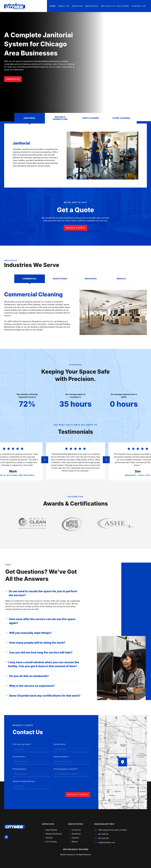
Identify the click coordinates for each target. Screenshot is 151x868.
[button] (45, 460)
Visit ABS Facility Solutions (75, 849)
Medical (75, 842)
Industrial (75, 838)
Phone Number (20, 769)
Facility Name (60, 744)
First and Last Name (22, 744)
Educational (76, 834)
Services (77, 6)
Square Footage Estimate (24, 781)
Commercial (76, 830)
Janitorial (49, 838)
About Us (64, 6)
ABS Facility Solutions (115, 6)
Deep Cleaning (51, 830)
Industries (92, 6)
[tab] (30, 118)
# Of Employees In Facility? (66, 769)
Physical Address (62, 757)
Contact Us (139, 6)
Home (53, 6)
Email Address (20, 757)
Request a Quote (78, 795)
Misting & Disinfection (54, 834)
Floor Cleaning (51, 842)
